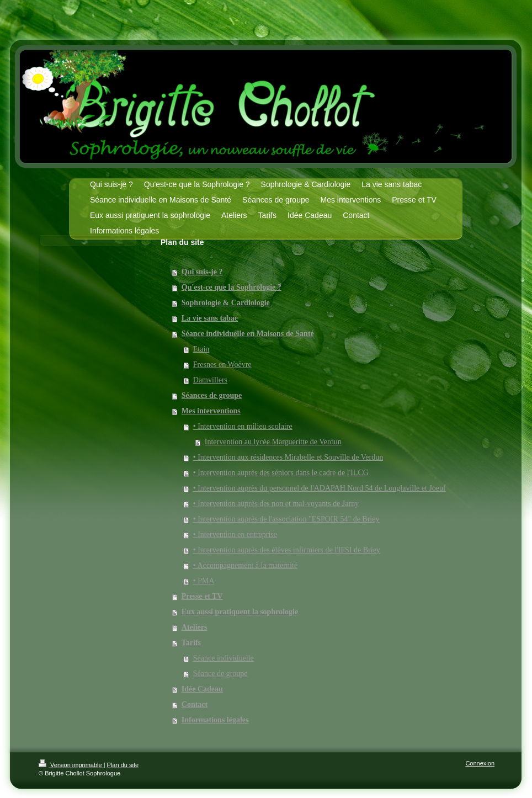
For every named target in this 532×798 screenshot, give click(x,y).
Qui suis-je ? (202, 272)
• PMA (204, 581)
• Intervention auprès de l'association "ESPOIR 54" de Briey (286, 519)
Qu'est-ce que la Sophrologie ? (232, 287)
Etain (201, 349)
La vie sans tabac (210, 318)
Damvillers (210, 380)
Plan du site (123, 765)
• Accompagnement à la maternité (245, 565)
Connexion (480, 763)
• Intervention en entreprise (235, 534)
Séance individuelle (224, 658)
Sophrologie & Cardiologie (226, 303)
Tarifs (191, 643)
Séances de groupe (212, 395)
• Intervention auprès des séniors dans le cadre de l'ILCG (281, 473)
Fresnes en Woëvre (222, 365)
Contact (195, 704)
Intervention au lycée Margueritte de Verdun (273, 442)
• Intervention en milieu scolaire (243, 426)
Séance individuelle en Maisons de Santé (248, 334)
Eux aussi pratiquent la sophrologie (240, 612)
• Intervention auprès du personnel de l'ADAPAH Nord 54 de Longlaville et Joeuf (320, 488)
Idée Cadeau (202, 689)
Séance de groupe (220, 674)
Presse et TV (202, 596)
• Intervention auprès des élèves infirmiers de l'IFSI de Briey (287, 550)
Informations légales (215, 720)
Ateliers (195, 627)
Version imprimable (71, 765)
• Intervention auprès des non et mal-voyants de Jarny (276, 504)
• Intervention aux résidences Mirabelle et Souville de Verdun (288, 457)
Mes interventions (211, 411)
